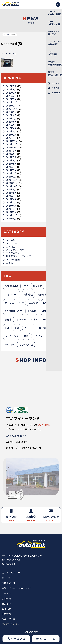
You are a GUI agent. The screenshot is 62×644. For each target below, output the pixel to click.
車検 (26, 336)
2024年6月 (10, 160)
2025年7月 (10, 118)
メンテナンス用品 (14, 250)
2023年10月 (10, 186)
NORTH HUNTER (14, 311)
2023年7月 (10, 196)
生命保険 (32, 311)
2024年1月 (10, 177)
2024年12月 (10, 141)
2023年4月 (10, 206)
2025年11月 (10, 106)
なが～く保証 (11, 259)
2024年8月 (10, 154)
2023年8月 (10, 193)
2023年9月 (10, 189)
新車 (7, 328)
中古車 (34, 319)
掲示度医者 (44, 328)
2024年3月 (10, 170)
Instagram (9, 564)
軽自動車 (42, 294)
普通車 (8, 319)
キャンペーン (11, 243)
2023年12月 (10, 180)
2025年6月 (10, 122)
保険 (21, 303)
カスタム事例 (11, 253)
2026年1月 (10, 99)
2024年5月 (10, 164)
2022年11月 (10, 215)
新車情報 (21, 319)
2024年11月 (10, 144)
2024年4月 (10, 167)
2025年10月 (10, 109)
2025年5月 (10, 125)
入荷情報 (9, 240)
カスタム (10, 303)
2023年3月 (10, 209)
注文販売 (37, 286)
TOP (8, 35)
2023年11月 (10, 183)
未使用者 (48, 319)
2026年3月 (10, 93)
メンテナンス (12, 336)
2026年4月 (10, 89)
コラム (8, 263)
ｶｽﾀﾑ (17, 328)
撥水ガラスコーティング (17, 256)
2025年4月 (10, 128)
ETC (26, 286)
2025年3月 (10, 131)
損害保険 (48, 303)
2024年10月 (10, 147)
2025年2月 (10, 135)
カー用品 (9, 246)
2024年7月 (10, 157)
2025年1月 (10, 138)
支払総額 (28, 294)
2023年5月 (10, 202)
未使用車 (10, 345)
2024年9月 (10, 151)
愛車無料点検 (12, 286)
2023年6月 (10, 199)
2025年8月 (10, 115)
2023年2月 (10, 212)
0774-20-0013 (16, 436)
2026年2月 (10, 96)
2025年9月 (10, 112)
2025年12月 (10, 102)
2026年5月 (10, 86)
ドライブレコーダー (43, 336)
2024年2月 (10, 173)
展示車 (45, 311)
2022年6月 (10, 218)
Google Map (43, 425)
